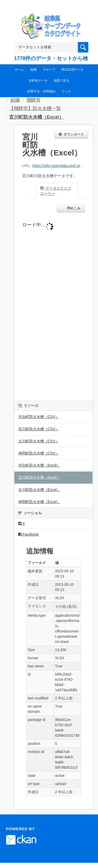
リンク (66, 91)
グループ (49, 70)
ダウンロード (71, 134)
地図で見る (61, 81)
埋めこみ (73, 208)
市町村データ (38, 81)
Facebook (28, 534)
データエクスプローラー (56, 191)
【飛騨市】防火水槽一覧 (35, 108)
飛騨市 (33, 100)
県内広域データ (72, 70)
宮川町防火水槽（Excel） (36, 117)
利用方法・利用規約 (41, 91)
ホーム (19, 70)
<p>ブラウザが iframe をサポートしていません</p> (54, 305)
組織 (33, 70)
